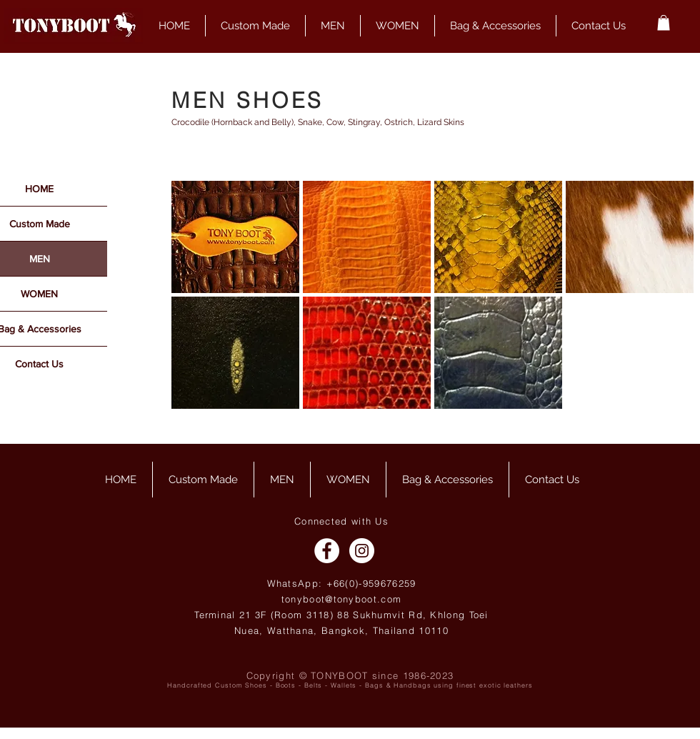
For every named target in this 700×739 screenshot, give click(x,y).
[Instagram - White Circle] (362, 551)
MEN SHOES (247, 100)
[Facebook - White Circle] (327, 551)
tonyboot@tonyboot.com (341, 599)
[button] (664, 23)
